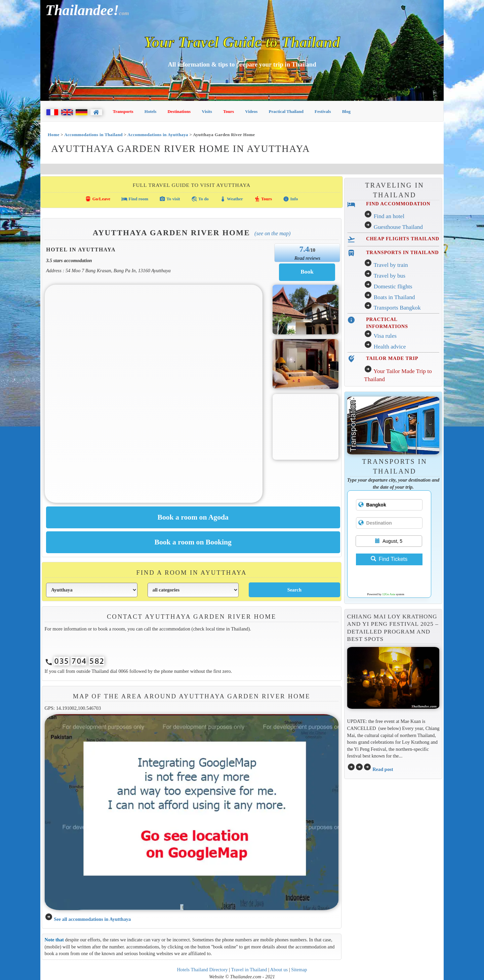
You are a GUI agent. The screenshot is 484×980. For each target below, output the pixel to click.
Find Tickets (389, 559)
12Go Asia (389, 594)
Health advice (390, 347)
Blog (346, 111)
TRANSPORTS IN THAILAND (402, 252)
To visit (170, 199)
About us (279, 970)
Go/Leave (98, 199)
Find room (135, 199)
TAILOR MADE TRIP (392, 358)
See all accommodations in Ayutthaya (92, 919)
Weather (231, 199)
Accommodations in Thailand (93, 135)
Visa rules (385, 336)
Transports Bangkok (397, 308)
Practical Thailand (286, 111)
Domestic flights (393, 287)
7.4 (304, 249)
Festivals (323, 111)
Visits (207, 111)
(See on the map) (272, 233)
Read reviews (307, 258)
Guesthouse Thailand (398, 227)
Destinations (179, 111)
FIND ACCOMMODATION (398, 204)
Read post (383, 769)
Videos (251, 111)
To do (200, 199)
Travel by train (391, 265)
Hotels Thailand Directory (202, 970)
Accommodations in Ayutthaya (158, 135)
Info (290, 199)
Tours (229, 111)
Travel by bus (389, 276)
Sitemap (299, 970)
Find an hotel (389, 216)
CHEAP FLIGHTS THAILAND (403, 239)
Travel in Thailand (249, 970)
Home (54, 135)
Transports (123, 111)
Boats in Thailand (394, 297)
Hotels (150, 111)
